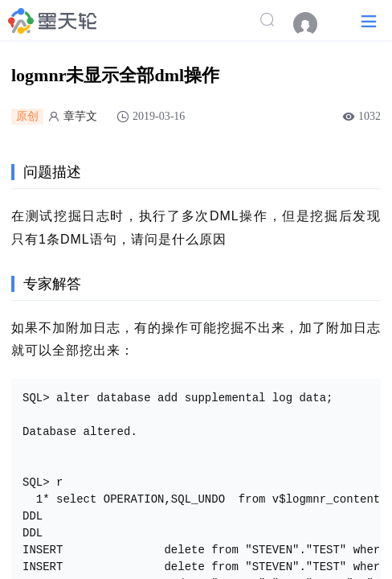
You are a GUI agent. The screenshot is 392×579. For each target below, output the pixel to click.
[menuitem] (313, 24)
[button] (369, 21)
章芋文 (80, 116)
